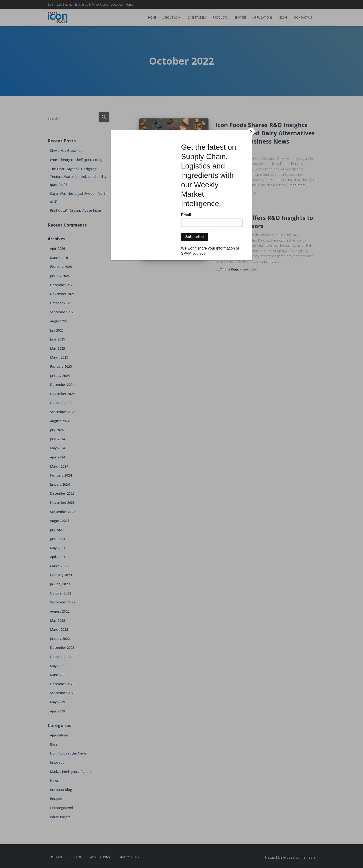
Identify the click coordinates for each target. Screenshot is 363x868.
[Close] (251, 131)
